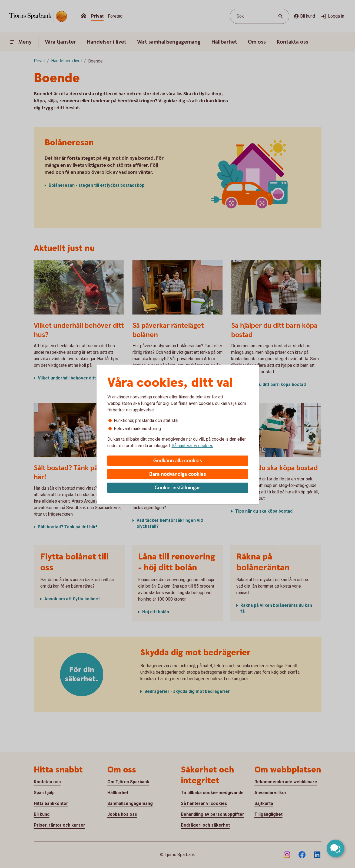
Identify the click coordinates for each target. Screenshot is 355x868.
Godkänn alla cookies (178, 461)
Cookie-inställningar (177, 488)
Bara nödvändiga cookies (178, 474)
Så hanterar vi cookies (193, 446)
